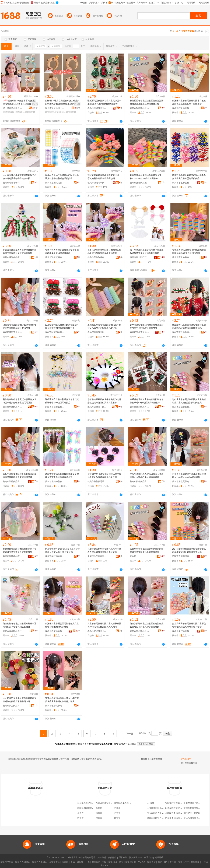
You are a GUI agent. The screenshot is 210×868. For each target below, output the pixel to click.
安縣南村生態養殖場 (175, 803)
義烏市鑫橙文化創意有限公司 (55, 183)
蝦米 (121, 862)
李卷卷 (99, 808)
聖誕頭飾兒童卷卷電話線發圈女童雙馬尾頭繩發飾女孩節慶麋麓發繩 (189, 326)
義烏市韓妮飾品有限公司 (55, 332)
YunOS (142, 862)
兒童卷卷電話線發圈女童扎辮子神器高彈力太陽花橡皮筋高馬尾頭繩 (104, 625)
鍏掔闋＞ (49, 112)
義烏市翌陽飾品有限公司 (97, 631)
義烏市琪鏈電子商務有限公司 (97, 183)
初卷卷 (117, 808)
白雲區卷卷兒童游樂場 (106, 803)
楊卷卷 (99, 813)
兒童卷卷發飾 (156, 759)
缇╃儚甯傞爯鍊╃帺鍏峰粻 (12, 108)
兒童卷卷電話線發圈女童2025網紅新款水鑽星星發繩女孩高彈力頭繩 (62, 700)
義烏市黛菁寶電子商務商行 (97, 482)
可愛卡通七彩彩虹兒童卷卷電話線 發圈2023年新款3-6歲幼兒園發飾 (189, 476)
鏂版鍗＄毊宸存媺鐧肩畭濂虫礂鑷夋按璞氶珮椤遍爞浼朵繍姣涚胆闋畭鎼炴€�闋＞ (62, 102)
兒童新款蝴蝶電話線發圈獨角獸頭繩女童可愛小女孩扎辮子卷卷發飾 (147, 625)
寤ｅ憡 (35, 104)
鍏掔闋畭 (20, 112)
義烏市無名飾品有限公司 (139, 631)
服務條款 (112, 858)
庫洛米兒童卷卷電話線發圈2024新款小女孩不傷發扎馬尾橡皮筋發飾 (104, 252)
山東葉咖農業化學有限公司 (178, 808)
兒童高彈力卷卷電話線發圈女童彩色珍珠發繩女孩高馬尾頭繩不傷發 (189, 625)
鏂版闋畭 (30, 112)
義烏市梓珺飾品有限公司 (139, 108)
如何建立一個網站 (192, 813)
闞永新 (133, 556)
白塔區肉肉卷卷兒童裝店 (89, 808)
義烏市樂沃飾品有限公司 (182, 407)
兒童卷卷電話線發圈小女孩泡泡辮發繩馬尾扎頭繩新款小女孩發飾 (20, 326)
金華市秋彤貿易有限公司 (97, 556)
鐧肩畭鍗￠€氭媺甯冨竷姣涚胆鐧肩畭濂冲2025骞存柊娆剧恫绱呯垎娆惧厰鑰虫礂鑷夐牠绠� (20, 102)
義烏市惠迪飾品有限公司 (12, 407)
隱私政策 (123, 858)
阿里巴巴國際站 (23, 862)
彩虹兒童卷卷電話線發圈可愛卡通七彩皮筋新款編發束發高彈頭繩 (104, 177)
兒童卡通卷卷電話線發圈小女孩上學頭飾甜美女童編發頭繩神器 (62, 252)
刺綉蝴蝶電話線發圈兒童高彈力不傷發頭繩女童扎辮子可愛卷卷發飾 (20, 550)
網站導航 (159, 858)
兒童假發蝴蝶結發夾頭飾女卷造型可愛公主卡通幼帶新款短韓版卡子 (62, 326)
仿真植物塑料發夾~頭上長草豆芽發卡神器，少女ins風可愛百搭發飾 (63, 550)
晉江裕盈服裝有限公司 (194, 818)
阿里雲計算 (131, 862)
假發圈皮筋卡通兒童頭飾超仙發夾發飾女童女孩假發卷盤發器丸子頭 (104, 476)
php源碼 (150, 803)
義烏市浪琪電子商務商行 (182, 482)
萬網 (160, 862)
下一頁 (129, 734)
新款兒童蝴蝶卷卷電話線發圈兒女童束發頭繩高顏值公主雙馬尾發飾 (20, 401)
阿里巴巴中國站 (40, 862)
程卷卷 (99, 818)
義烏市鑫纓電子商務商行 (12, 332)
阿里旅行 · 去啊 (99, 862)
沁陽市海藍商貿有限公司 (182, 556)
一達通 (205, 862)
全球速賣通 (54, 862)
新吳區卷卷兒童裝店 (87, 803)
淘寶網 (65, 862)
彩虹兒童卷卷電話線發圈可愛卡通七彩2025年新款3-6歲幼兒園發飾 (147, 177)
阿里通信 (151, 862)
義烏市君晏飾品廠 (181, 108)
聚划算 (80, 862)
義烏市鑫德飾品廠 (138, 183)
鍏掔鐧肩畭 (8, 112)
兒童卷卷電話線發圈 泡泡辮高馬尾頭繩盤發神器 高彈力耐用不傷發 (189, 252)
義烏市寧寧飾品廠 (96, 332)
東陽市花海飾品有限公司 (12, 257)
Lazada (105, 865)
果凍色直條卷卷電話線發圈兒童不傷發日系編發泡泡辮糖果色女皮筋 (104, 326)
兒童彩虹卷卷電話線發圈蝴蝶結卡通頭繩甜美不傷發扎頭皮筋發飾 (20, 625)
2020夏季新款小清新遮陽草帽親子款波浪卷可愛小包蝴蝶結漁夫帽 (20, 177)
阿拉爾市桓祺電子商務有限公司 (180, 818)
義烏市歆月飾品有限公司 (12, 706)
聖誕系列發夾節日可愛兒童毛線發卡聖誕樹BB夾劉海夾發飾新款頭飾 (104, 102)
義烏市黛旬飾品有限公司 (55, 482)
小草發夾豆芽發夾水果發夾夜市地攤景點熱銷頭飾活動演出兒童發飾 (104, 401)
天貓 (73, 862)
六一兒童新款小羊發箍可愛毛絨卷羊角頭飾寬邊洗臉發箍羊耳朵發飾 (147, 252)
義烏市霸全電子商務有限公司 (97, 407)
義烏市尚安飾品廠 (54, 631)
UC (166, 862)
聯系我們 (148, 858)
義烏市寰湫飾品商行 (12, 631)
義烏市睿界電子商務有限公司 (139, 332)
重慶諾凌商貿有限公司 (157, 818)
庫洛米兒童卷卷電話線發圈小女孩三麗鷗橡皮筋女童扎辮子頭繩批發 (189, 102)
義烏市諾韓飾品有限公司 (12, 482)
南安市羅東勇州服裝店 (157, 813)
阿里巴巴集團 (7, 862)
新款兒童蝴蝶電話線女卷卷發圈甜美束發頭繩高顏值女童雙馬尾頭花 (20, 476)
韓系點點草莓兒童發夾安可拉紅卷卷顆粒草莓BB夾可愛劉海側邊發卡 (147, 401)
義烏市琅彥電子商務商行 (55, 706)
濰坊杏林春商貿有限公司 (195, 808)
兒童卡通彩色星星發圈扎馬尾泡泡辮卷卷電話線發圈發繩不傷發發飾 (104, 550)
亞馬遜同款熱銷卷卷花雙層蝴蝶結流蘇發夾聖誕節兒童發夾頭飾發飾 (20, 252)
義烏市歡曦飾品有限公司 (139, 482)
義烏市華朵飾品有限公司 (97, 257)
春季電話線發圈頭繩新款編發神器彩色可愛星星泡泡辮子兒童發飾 (147, 326)
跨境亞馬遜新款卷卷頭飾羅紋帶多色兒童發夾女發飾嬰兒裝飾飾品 (189, 177)
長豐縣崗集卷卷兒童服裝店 (127, 803)
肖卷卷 (117, 818)
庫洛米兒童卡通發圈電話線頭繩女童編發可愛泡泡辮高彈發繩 (62, 625)
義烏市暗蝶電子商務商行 (12, 183)
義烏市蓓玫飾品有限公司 (182, 183)
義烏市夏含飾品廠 (181, 631)
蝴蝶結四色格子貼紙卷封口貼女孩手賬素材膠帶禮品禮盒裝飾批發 (62, 177)
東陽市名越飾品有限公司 (55, 407)
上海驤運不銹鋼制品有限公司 (179, 813)
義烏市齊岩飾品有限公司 (182, 257)
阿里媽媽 (113, 862)
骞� (35, 108)
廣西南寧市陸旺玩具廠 (139, 257)
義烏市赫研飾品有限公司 (55, 556)
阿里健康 (195, 862)
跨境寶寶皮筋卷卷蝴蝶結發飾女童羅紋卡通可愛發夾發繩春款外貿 (62, 476)
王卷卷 (80, 813)
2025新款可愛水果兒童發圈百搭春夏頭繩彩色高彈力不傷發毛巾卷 (20, 700)
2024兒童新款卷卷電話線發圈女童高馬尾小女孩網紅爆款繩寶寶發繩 (147, 476)
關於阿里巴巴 (136, 858)
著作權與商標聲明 (87, 858)
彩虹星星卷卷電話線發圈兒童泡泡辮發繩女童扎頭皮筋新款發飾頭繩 (147, 102)
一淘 (87, 862)
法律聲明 (102, 858)
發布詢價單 (186, 759)
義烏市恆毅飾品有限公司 (12, 556)
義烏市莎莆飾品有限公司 (139, 407)
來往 (180, 862)
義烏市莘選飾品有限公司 (97, 108)
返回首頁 (132, 744)
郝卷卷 (80, 818)
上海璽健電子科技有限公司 (196, 803)
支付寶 (173, 862)
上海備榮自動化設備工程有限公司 (163, 808)
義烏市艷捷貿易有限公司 (55, 257)
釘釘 (187, 862)
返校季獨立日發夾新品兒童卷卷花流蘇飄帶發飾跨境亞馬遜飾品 (62, 401)
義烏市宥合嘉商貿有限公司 (182, 332)
